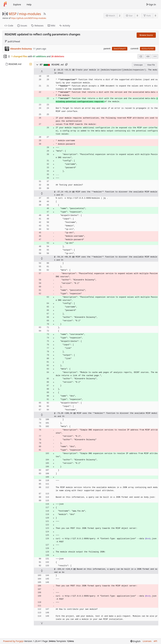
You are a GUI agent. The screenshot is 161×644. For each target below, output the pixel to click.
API (155, 641)
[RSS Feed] (45, 14)
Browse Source (146, 35)
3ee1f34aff (120, 49)
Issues (22, 26)
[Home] (5, 4)
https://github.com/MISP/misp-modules (29, 18)
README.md (15, 64)
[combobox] (141, 56)
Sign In (151, 4)
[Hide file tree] (5, 56)
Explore (17, 4)
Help (29, 4)
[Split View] (148, 56)
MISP (13, 14)
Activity (65, 26)
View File (151, 65)
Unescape (138, 65)
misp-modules (30, 14)
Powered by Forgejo (13, 641)
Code (9, 26)
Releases (37, 26)
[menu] (155, 56)
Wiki (51, 26)
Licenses (147, 641)
